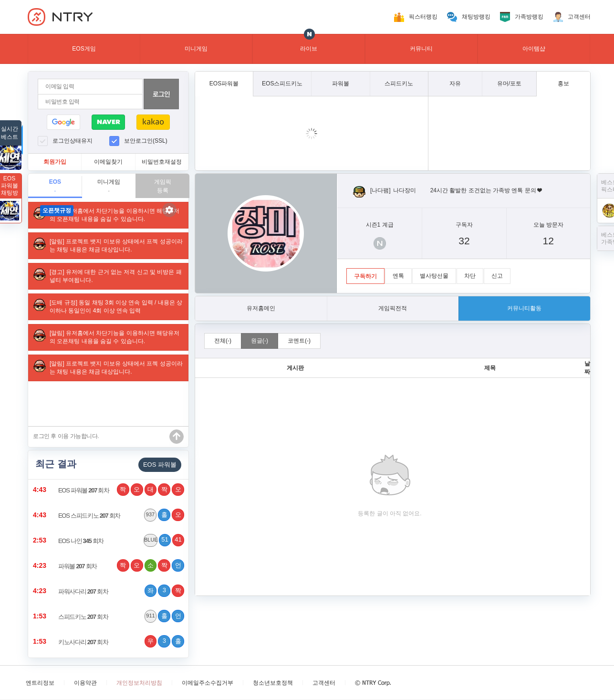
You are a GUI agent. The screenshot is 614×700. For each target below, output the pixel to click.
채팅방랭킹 (476, 17)
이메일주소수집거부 (208, 683)
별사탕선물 (434, 276)
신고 (497, 276)
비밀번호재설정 (162, 162)
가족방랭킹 (529, 17)
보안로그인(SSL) (146, 141)
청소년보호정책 (273, 683)
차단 (470, 276)
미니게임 (196, 49)
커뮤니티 (421, 49)
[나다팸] (380, 190)
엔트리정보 (40, 683)
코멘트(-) (299, 341)
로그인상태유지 (73, 141)
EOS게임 (84, 49)
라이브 (309, 49)
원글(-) (260, 341)
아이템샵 (534, 49)
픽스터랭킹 (423, 17)
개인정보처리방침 (139, 683)
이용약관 (85, 683)
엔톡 (398, 276)
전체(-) (223, 341)
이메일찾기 (108, 162)
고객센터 (579, 17)
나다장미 (405, 190)
